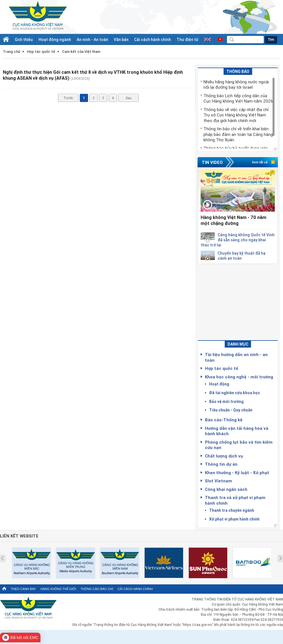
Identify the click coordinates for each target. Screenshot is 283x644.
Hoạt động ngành (55, 39)
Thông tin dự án (221, 464)
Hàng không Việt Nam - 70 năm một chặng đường (233, 220)
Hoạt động (219, 384)
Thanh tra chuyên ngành (232, 510)
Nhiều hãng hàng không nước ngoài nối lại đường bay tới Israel (236, 84)
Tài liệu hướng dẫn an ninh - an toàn (236, 357)
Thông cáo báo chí (97, 589)
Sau (129, 98)
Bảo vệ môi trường (226, 401)
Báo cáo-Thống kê (224, 420)
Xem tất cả (260, 162)
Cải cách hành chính (153, 39)
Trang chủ (11, 52)
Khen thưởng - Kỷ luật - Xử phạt (237, 472)
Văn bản (121, 39)
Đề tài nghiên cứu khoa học (235, 393)
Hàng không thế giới (58, 589)
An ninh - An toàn (92, 39)
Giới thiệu (24, 39)
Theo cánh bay (23, 589)
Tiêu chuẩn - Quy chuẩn (231, 410)
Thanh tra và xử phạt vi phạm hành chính (235, 500)
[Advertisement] (238, 299)
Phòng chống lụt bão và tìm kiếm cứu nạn (239, 445)
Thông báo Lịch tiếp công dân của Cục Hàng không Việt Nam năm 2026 (238, 98)
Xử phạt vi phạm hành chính (234, 519)
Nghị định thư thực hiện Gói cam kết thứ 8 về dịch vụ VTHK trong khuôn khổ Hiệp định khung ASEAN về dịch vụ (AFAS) (93, 75)
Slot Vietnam (218, 481)
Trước (68, 98)
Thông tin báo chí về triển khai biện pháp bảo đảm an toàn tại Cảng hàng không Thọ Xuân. (238, 134)
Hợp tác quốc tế (222, 368)
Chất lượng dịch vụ (224, 456)
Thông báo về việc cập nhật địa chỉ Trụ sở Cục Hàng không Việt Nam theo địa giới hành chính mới (236, 115)
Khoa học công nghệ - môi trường (239, 377)
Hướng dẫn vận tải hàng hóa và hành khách (237, 431)
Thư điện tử (187, 39)
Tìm (271, 40)
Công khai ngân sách (226, 489)
